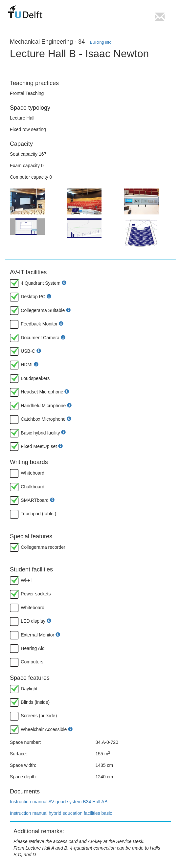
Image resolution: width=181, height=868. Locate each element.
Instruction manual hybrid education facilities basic (61, 813)
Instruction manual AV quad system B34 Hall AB (59, 802)
